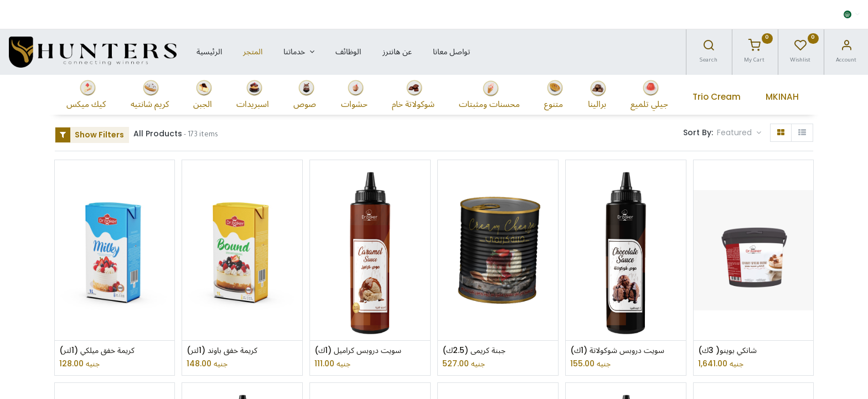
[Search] (709, 48)
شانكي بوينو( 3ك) (727, 351)
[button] (739, 133)
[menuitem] (209, 52)
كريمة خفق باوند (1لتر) (222, 351)
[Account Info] (846, 48)
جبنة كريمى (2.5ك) (474, 351)
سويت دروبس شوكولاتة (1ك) (617, 351)
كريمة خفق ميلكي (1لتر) (97, 351)
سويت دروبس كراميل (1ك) (358, 351)
